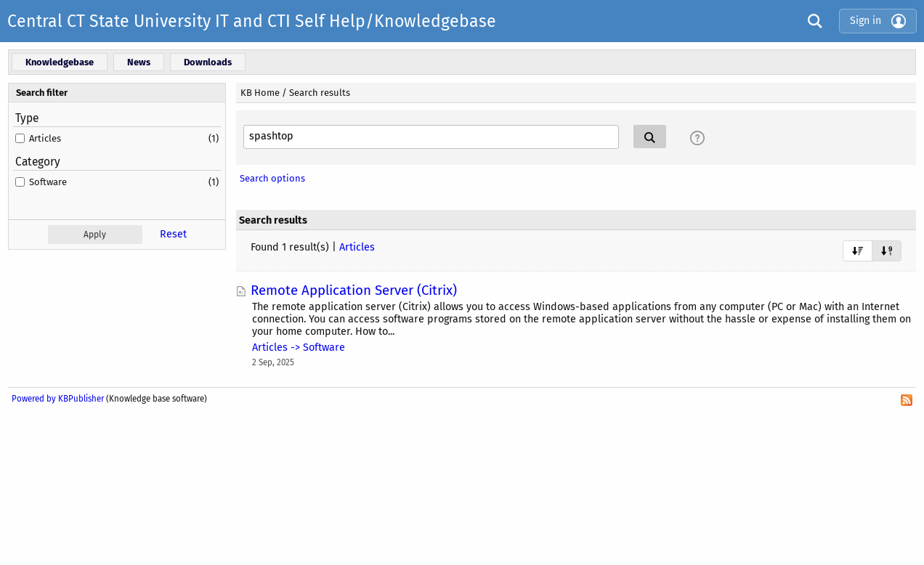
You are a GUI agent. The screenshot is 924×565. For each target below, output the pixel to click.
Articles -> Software (299, 347)
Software (48, 182)
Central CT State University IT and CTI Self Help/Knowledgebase (252, 21)
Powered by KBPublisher (58, 399)
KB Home (260, 93)
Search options (272, 178)
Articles (45, 138)
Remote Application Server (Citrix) (354, 290)
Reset (173, 234)
